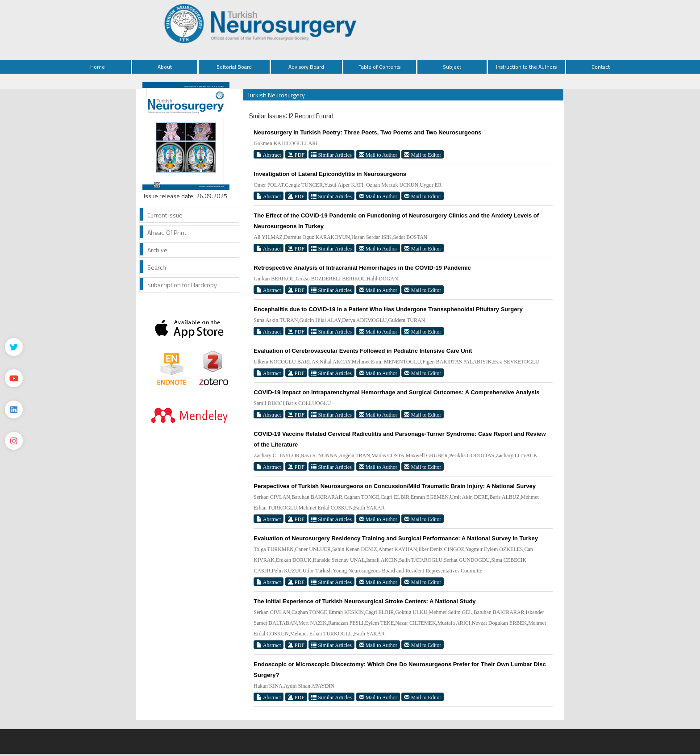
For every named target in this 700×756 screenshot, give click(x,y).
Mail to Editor (423, 155)
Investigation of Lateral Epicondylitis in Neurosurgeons (330, 174)
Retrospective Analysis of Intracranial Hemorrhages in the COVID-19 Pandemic (362, 268)
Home (98, 67)
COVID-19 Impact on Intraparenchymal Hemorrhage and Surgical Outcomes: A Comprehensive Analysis (396, 392)
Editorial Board (234, 67)
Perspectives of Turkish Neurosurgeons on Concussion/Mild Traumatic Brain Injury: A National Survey (395, 486)
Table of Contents (379, 67)
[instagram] (14, 441)
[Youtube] (14, 378)
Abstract (269, 155)
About (165, 67)
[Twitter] (14, 347)
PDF (296, 155)
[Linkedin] (14, 409)
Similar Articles (331, 155)
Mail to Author (378, 155)
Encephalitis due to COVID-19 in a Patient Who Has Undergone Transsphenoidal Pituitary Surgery (388, 309)
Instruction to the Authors (526, 67)
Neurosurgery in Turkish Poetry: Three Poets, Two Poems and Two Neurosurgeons (367, 132)
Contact (601, 67)
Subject (452, 67)
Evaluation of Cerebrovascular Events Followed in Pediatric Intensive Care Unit (363, 351)
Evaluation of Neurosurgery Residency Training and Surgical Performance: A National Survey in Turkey (396, 538)
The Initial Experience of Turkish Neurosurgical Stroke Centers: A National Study (365, 601)
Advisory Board (306, 67)
